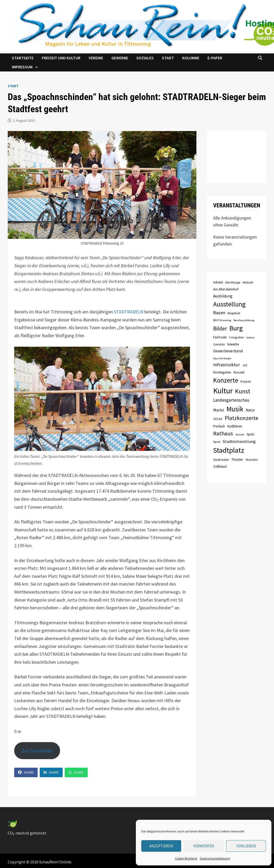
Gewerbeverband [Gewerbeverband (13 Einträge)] (228, 351)
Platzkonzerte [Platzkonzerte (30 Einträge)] (242, 418)
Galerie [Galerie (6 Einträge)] (250, 338)
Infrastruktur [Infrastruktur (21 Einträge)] (227, 365)
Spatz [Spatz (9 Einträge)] (251, 434)
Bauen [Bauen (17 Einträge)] (219, 313)
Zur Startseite (37, 751)
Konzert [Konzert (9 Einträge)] (239, 372)
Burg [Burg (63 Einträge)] (236, 328)
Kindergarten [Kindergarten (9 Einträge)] (222, 372)
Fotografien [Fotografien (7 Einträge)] (237, 337)
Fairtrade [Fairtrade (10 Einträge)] (220, 337)
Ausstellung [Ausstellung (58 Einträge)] (229, 304)
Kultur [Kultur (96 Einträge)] (223, 391)
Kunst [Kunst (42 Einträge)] (243, 391)
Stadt (168, 58)
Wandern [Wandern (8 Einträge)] (252, 460)
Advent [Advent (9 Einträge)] (218, 282)
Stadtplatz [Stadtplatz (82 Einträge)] (229, 450)
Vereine (96, 58)
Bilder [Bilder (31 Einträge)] (220, 328)
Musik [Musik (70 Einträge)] (235, 409)
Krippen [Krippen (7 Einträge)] (246, 382)
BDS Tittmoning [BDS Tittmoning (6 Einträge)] (222, 320)
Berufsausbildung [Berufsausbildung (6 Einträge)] (244, 320)
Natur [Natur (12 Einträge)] (250, 410)
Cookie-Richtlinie (186, 858)
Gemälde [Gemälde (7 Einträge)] (219, 344)
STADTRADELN (129, 312)
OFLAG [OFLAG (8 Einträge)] (218, 419)
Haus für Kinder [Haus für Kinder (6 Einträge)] (222, 358)
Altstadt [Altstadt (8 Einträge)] (248, 282)
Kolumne (191, 58)
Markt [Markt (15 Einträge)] (219, 410)
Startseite (23, 58)
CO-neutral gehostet (27, 833)
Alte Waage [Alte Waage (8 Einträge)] (233, 282)
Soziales (145, 58)
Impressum (22, 67)
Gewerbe (120, 58)
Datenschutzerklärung (215, 858)
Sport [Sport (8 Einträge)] (217, 442)
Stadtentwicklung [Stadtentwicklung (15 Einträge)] (239, 441)
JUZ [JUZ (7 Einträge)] (245, 365)
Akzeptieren (161, 846)
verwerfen (204, 846)
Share (26, 772)
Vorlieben (246, 846)
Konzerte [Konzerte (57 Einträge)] (226, 380)
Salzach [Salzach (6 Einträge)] (240, 435)
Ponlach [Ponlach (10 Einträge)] (219, 426)
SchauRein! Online (55, 862)
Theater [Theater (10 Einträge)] (237, 459)
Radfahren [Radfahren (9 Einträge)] (235, 426)
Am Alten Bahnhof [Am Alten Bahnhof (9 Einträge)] (226, 289)
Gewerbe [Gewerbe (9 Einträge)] (233, 344)
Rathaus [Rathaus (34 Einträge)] (223, 433)
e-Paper (215, 58)
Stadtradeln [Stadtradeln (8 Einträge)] (221, 460)
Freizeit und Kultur (61, 58)
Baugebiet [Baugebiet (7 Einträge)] (234, 313)
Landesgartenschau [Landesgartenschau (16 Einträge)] (231, 400)
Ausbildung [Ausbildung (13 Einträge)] (223, 296)
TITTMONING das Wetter (236, 157)
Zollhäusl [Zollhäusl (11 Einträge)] (220, 466)
